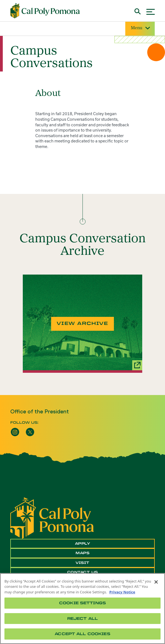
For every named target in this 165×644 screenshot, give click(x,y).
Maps (82, 553)
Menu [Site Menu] (140, 28)
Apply (83, 544)
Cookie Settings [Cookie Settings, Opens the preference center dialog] (82, 603)
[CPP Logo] (52, 518)
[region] (82, 609)
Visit (82, 563)
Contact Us (83, 572)
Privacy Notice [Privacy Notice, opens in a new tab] (122, 592)
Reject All (82, 619)
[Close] (156, 582)
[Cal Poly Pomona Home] (45, 11)
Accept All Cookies (82, 634)
